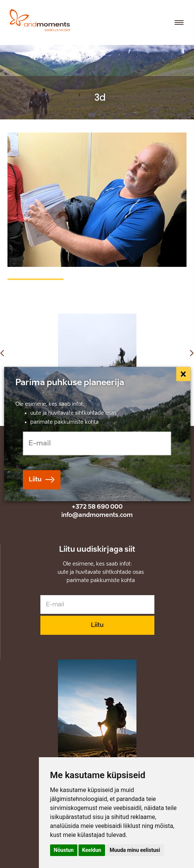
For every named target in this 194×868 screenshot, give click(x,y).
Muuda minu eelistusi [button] (135, 850)
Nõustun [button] (64, 850)
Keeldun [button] (92, 850)
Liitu (97, 625)
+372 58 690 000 (97, 507)
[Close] (184, 374)
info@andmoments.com (97, 515)
